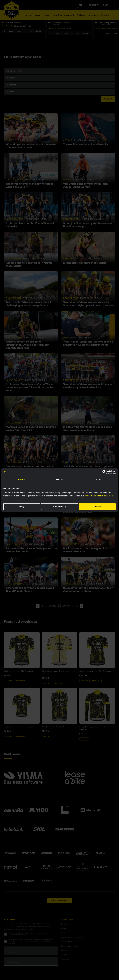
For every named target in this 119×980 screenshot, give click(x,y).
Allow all (97, 507)
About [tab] (98, 479)
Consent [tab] (21, 479)
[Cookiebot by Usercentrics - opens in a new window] (104, 472)
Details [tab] (60, 479)
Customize (60, 507)
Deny (22, 507)
